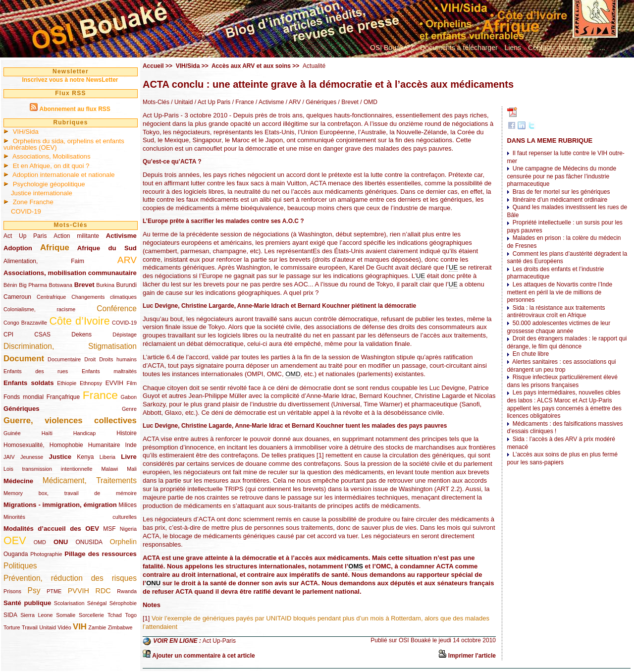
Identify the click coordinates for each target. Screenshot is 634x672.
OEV (15, 540)
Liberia (107, 457)
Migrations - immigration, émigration (60, 505)
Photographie (46, 554)
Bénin (10, 285)
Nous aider (576, 48)
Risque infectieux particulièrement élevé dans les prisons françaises (562, 381)
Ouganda (16, 554)
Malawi (109, 469)
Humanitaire (104, 445)
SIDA (10, 615)
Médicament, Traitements (90, 480)
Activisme (121, 236)
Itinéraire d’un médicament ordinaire (560, 200)
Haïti (47, 433)
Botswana (61, 285)
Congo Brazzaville (25, 323)
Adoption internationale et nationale (64, 175)
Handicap (85, 433)
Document (24, 359)
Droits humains (118, 359)
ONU (61, 542)
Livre (129, 457)
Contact (540, 48)
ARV (127, 260)
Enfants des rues (36, 371)
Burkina (105, 285)
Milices (128, 505)
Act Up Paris (25, 236)
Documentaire (64, 359)
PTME (54, 591)
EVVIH (114, 383)
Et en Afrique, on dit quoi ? (51, 166)
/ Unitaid (181, 102)
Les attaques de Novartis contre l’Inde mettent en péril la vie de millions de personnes (559, 292)
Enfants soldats (29, 383)
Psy (34, 590)
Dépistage (125, 335)
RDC (103, 591)
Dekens (81, 335)
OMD (40, 542)
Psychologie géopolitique (49, 184)
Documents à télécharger (459, 48)
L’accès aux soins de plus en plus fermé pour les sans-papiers (562, 458)
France (100, 395)
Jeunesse (32, 457)
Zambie (97, 627)
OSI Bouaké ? (392, 48)
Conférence (117, 308)
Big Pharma (33, 285)
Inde (131, 445)
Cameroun (17, 297)
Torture (12, 627)
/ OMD (368, 102)
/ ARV (292, 102)
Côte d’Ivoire (79, 321)
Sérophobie (123, 603)
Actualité (314, 66)
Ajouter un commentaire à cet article (203, 656)
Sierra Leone (36, 615)
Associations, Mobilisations (52, 156)
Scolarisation (69, 603)
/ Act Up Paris (211, 102)
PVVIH (79, 591)
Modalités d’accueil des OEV (51, 529)
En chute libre (531, 354)
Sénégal (97, 603)
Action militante (76, 236)
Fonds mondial (24, 397)
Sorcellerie (91, 615)
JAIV (9, 457)
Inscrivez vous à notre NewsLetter (70, 80)
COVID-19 (26, 211)
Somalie (66, 615)
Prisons (12, 591)
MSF (109, 529)
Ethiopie (67, 383)
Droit (90, 359)
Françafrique (63, 397)
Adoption (18, 248)
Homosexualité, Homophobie (43, 445)
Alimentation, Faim (44, 261)
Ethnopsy (91, 383)
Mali (132, 469)
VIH (80, 627)
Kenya (85, 457)
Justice (60, 457)
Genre (129, 409)
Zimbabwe (120, 627)
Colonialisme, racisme (39, 309)
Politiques (20, 566)
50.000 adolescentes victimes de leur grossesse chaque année (558, 327)
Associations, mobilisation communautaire (70, 273)
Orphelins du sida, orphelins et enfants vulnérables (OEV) (64, 144)
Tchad (115, 615)
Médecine (18, 481)
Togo (131, 615)
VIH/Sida (26, 132)
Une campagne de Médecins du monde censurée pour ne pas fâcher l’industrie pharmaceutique (561, 176)
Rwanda (127, 591)
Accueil (153, 66)
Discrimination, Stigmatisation (70, 346)
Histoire (127, 433)
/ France (242, 102)
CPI (8, 335)
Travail (30, 627)
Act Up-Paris (219, 641)
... (602, 48)
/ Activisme (269, 102)
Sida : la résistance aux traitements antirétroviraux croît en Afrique (556, 312)
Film (132, 383)
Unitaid (48, 627)
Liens (513, 48)
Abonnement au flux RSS (75, 109)
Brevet (84, 285)
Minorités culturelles (70, 517)
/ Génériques (318, 102)
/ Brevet (347, 102)
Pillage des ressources (101, 554)
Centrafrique (51, 297)
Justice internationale (42, 193)
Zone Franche (33, 202)
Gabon (129, 397)
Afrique (55, 248)
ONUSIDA (89, 542)
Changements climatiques (104, 297)
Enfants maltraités (109, 371)
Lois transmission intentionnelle (48, 469)
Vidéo (64, 627)
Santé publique (27, 603)
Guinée (12, 433)
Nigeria (128, 529)
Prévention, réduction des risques (70, 578)
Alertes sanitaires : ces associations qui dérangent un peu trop (561, 366)
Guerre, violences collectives (70, 420)
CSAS (42, 335)
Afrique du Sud (107, 248)
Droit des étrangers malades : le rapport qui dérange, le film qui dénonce (567, 342)
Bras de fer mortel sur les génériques (561, 192)
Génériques (22, 409)
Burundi (127, 285)
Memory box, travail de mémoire (70, 493)
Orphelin (123, 542)
